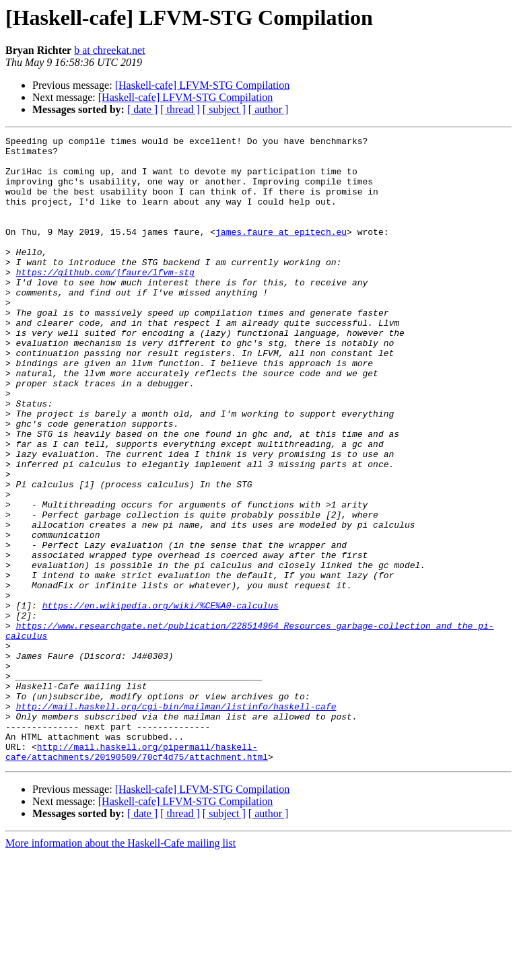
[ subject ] (224, 109)
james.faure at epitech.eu (281, 252)
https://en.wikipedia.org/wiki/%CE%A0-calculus (161, 700)
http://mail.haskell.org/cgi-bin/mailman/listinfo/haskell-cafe (176, 821)
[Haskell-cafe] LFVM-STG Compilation (203, 85)
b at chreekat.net (109, 50)
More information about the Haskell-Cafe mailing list (120, 968)
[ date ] (142, 109)
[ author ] (269, 109)
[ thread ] (180, 109)
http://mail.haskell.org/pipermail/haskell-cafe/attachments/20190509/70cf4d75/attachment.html (137, 876)
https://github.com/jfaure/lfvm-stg (105, 300)
